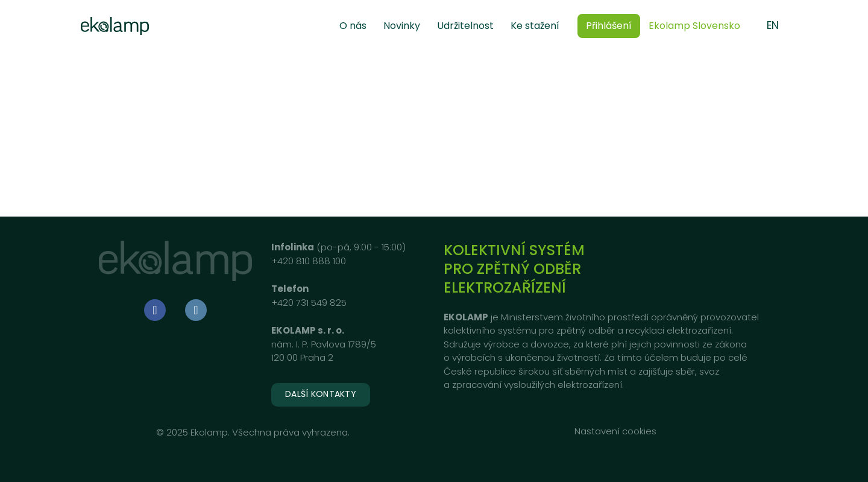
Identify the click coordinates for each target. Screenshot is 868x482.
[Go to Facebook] (155, 310)
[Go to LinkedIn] (196, 310)
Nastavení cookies (615, 431)
